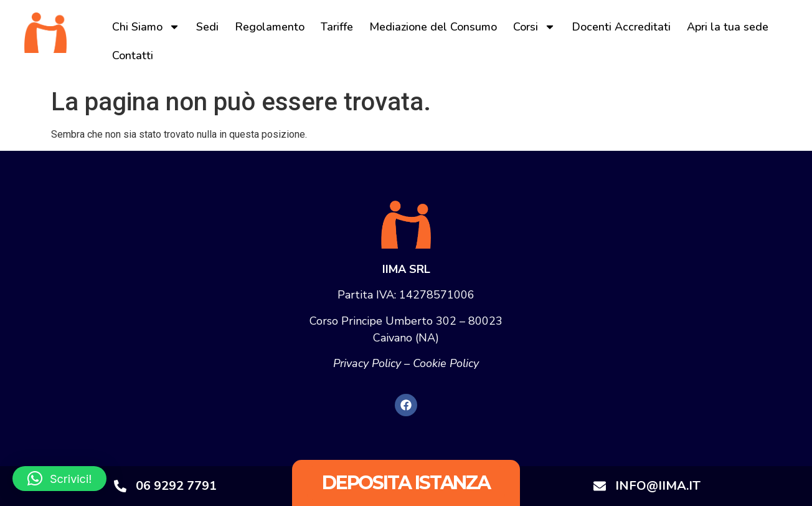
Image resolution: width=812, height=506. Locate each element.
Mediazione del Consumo (433, 27)
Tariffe (337, 27)
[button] (59, 479)
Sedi (207, 27)
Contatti (133, 55)
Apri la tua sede (728, 27)
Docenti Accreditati (621, 27)
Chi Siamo (146, 27)
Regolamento (270, 27)
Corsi (534, 27)
